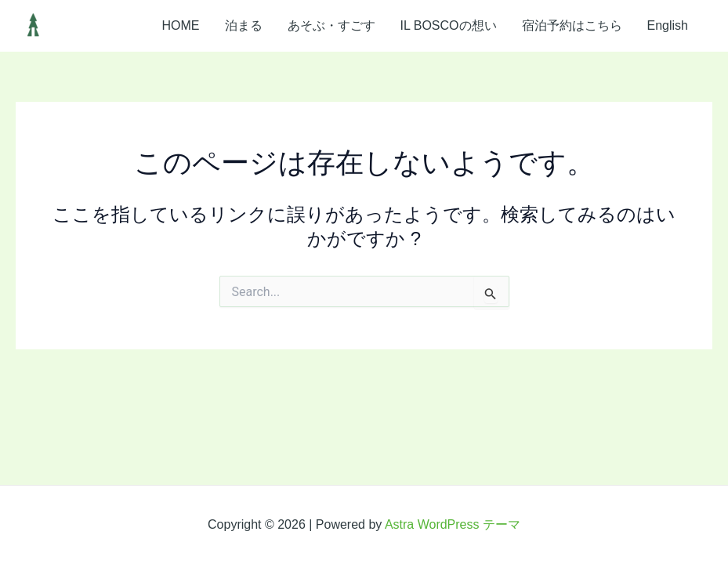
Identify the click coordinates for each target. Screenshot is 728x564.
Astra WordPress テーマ (453, 524)
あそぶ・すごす (331, 25)
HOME (181, 25)
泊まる (244, 25)
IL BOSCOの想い (449, 25)
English (668, 25)
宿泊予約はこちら (572, 25)
